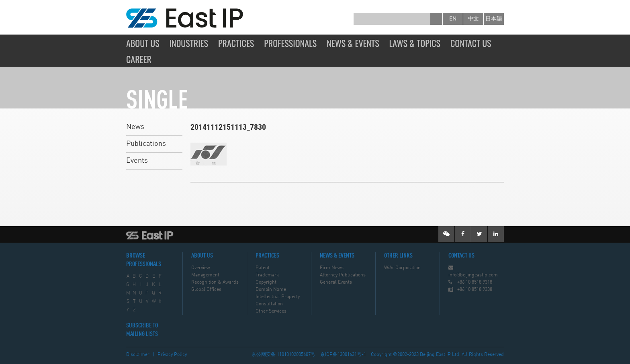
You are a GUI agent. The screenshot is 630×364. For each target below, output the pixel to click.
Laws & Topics (415, 43)
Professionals (290, 43)
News (135, 127)
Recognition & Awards (215, 282)
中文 (473, 19)
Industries (189, 43)
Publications (146, 144)
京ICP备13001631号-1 (343, 355)
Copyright (266, 282)
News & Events (353, 43)
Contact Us (471, 43)
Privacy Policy (172, 355)
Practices (236, 43)
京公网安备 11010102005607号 (283, 355)
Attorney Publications (343, 275)
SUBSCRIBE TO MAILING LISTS (142, 330)
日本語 (494, 19)
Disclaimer (138, 355)
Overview (201, 268)
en (453, 19)
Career (139, 59)
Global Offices (206, 290)
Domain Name (271, 290)
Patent (263, 268)
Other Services (271, 311)
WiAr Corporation (402, 268)
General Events (336, 282)
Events (137, 161)
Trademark (267, 275)
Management (205, 275)
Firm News (332, 268)
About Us (143, 43)
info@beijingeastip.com (473, 275)
